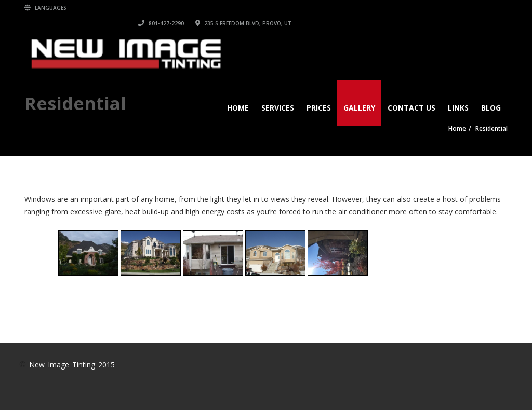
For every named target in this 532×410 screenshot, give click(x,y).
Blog (491, 92)
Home (238, 92)
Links (458, 92)
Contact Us (411, 92)
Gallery (359, 92)
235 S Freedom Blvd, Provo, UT (460, 8)
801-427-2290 (377, 8)
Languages (45, 8)
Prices (319, 92)
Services (278, 92)
